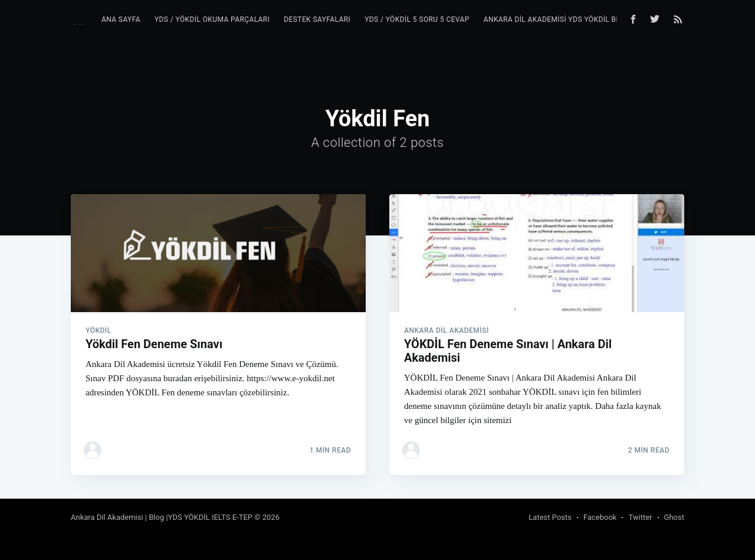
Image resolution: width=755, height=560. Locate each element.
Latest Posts (550, 517)
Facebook (600, 517)
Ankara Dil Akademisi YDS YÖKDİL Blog (557, 19)
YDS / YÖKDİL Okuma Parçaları (212, 19)
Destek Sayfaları (317, 19)
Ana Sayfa (121, 19)
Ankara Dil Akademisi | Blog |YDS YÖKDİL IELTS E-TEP (162, 517)
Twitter (640, 517)
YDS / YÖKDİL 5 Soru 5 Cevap (417, 19)
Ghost (674, 517)
